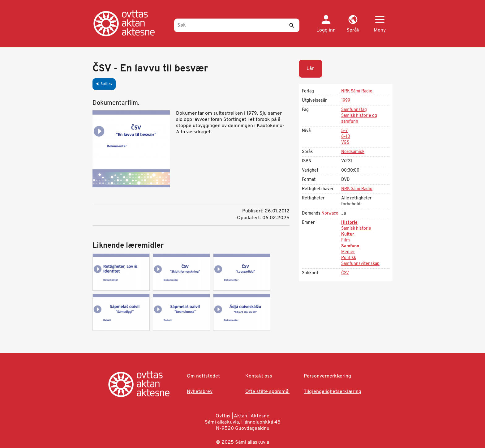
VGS (345, 143)
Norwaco (330, 213)
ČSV (345, 273)
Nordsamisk (353, 152)
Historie (349, 223)
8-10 (346, 137)
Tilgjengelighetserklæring (333, 392)
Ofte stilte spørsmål (267, 392)
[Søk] (237, 25)
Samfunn (350, 246)
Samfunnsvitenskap (360, 264)
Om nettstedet (203, 376)
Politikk (349, 258)
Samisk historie (356, 229)
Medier (348, 252)
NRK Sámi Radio (357, 91)
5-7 (344, 131)
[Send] (292, 25)
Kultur (348, 235)
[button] (353, 24)
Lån (311, 69)
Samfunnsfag (354, 110)
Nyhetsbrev (200, 392)
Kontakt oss (259, 376)
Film (346, 240)
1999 (346, 101)
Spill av (104, 84)
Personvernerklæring (327, 376)
